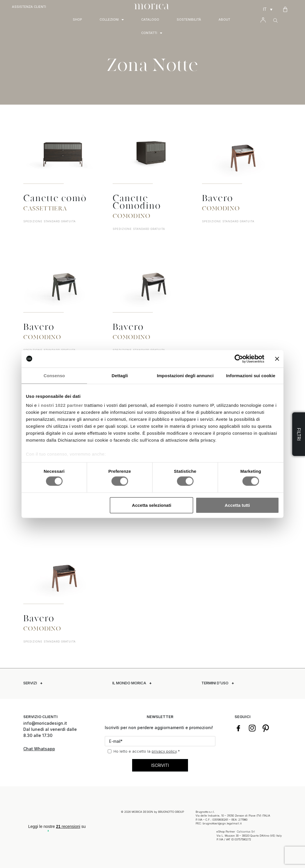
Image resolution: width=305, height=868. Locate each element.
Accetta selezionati (151, 505)
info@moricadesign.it (46, 723)
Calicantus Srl (246, 831)
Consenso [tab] (54, 375)
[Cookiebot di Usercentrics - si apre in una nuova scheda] (239, 359)
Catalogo (150, 19)
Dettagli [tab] (120, 375)
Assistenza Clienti (29, 7)
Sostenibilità (189, 19)
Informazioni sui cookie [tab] (251, 375)
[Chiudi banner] (277, 359)
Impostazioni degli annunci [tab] (185, 375)
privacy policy (164, 751)
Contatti (152, 33)
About (224, 19)
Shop (77, 19)
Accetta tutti (237, 505)
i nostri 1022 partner (61, 405)
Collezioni (112, 20)
